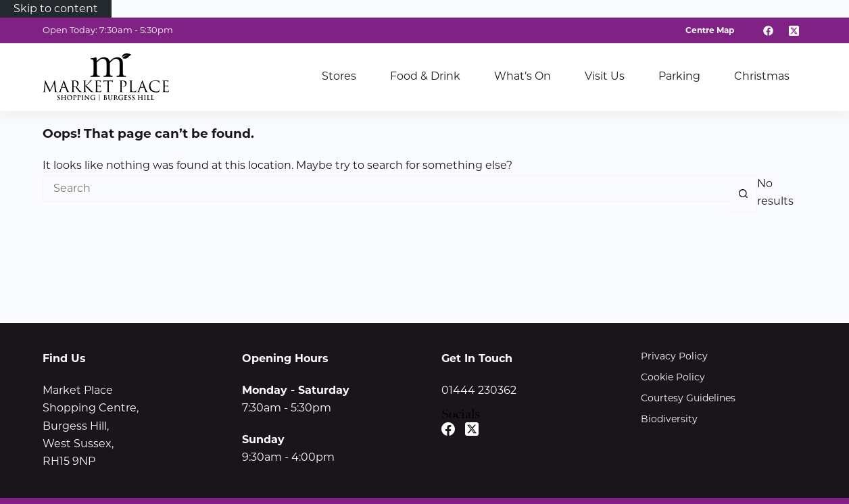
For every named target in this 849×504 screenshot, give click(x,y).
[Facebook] (769, 30)
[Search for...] (387, 188)
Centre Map (710, 30)
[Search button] (744, 194)
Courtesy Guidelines (688, 398)
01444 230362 (479, 390)
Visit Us (605, 76)
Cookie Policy (673, 377)
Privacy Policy (674, 356)
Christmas (762, 76)
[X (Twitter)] (794, 30)
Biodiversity (669, 419)
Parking (679, 76)
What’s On (523, 76)
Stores (339, 76)
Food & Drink (425, 76)
